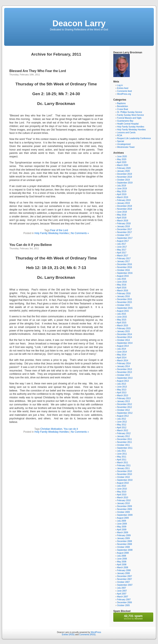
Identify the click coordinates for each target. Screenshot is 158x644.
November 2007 (124, 579)
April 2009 (122, 530)
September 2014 (125, 343)
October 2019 (123, 180)
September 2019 (125, 183)
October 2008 (123, 547)
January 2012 (123, 436)
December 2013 (124, 369)
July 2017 (122, 244)
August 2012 (123, 416)
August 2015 (123, 311)
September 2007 (125, 585)
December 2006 (124, 602)
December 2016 (124, 264)
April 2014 (122, 358)
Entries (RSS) (68, 635)
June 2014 (122, 352)
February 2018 (124, 224)
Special (120, 141)
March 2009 (123, 533)
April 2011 (122, 460)
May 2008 (122, 562)
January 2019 (123, 203)
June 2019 (122, 189)
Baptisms (121, 103)
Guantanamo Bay (125, 121)
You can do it (71, 429)
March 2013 (123, 395)
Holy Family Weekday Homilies (52, 233)
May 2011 (122, 457)
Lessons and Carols (126, 133)
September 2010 (125, 480)
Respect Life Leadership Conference (134, 138)
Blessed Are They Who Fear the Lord (38, 71)
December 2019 (124, 174)
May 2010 (122, 492)
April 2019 (122, 194)
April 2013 (122, 393)
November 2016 (124, 267)
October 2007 (123, 582)
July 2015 (122, 314)
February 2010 (124, 500)
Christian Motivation (51, 429)
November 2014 (124, 337)
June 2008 (122, 559)
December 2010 (124, 471)
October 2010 (123, 477)
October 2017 (123, 235)
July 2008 (122, 556)
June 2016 (122, 282)
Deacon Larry (79, 23)
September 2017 (125, 238)
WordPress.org (124, 94)
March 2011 (123, 463)
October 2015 (123, 305)
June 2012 (122, 422)
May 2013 (122, 390)
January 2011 (123, 468)
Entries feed (123, 88)
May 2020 (122, 159)
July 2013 (122, 384)
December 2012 (124, 404)
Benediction (122, 106)
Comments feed (124, 91)
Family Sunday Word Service (130, 115)
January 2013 (123, 401)
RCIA (120, 135)
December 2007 (124, 576)
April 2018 (122, 218)
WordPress (96, 632)
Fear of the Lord (59, 230)
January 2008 (123, 573)
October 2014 (123, 340)
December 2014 (124, 334)
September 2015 (125, 308)
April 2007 (122, 594)
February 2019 (124, 200)
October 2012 (123, 410)
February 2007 (124, 600)
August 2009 (123, 518)
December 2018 (124, 206)
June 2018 (122, 212)
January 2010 (123, 503)
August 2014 (123, 346)
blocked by (133, 617)
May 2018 (122, 215)
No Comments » (80, 233)
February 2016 (124, 293)
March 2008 (123, 567)
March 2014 (123, 361)
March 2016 (123, 291)
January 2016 (123, 296)
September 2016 (125, 273)
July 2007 (122, 588)
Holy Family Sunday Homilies (131, 127)
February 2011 (124, 465)
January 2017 (123, 261)
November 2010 (124, 474)
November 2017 (124, 232)
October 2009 (123, 512)
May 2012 (122, 425)
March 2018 (123, 221)
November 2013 (124, 372)
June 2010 (122, 489)
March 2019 (123, 197)
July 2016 (122, 279)
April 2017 (122, 253)
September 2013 (125, 378)
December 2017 (124, 229)
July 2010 (122, 486)
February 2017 (124, 258)
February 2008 (124, 570)
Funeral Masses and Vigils (129, 118)
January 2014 (123, 366)
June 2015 (122, 317)
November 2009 (124, 509)
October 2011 (123, 445)
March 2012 (123, 430)
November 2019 (124, 177)
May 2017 (122, 250)
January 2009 (123, 538)
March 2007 (123, 597)
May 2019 (122, 191)
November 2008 (124, 544)
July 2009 (122, 521)
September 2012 (125, 413)
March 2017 (123, 256)
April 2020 (122, 162)
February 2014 (124, 363)
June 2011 (122, 454)
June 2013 (122, 387)
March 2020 (123, 165)
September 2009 (125, 515)
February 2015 (124, 328)
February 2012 (124, 433)
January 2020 (123, 171)
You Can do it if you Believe (31, 245)
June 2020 (122, 156)
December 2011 (124, 439)
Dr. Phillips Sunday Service (130, 112)
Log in (120, 85)
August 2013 (123, 381)
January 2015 (123, 331)
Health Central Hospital (128, 124)
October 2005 (123, 605)
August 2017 (123, 241)
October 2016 (123, 270)
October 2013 (123, 375)
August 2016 (123, 276)
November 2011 (124, 442)
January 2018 (123, 226)
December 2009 (124, 506)
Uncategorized (124, 144)
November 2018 (124, 209)
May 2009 (122, 527)
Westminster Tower (126, 147)
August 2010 (123, 483)
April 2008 (122, 565)
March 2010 (123, 498)
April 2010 (122, 495)
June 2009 (122, 524)
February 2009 (124, 535)
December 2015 (124, 299)
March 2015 (123, 326)
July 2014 (122, 349)
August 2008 (123, 553)
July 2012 (122, 419)
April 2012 (122, 428)
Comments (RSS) (87, 635)
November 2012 (124, 407)
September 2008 (125, 550)
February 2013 (124, 398)
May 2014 (122, 355)
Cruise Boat (122, 109)
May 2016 (122, 285)
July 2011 (122, 451)
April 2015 (122, 323)
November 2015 (124, 302)
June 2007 (122, 591)
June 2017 (122, 247)
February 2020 (124, 168)
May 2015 (122, 320)
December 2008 (124, 541)
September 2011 (125, 448)
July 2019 (122, 186)
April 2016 (122, 288)
